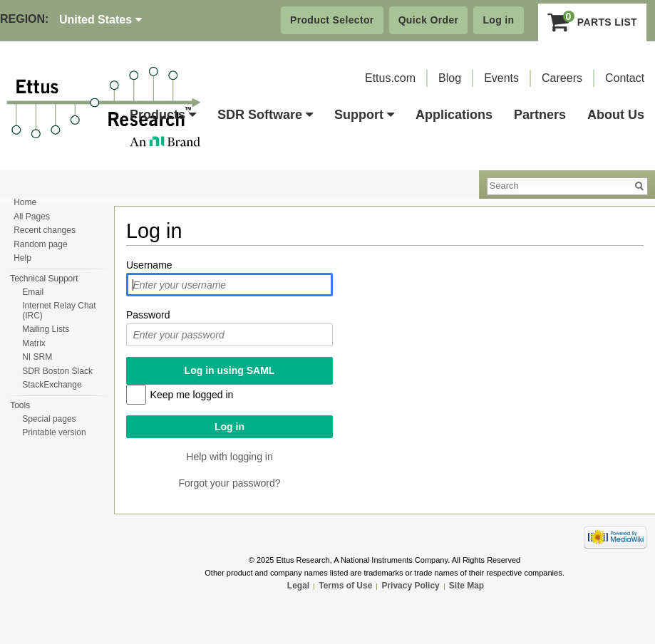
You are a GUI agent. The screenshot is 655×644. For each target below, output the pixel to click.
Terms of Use (345, 586)
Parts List (593, 22)
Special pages (49, 419)
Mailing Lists (46, 329)
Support (364, 115)
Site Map (466, 586)
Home (25, 202)
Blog (450, 78)
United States (100, 20)
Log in (498, 20)
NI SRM (37, 357)
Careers (562, 78)
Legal (298, 586)
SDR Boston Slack (57, 371)
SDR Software (265, 115)
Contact (625, 78)
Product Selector (332, 20)
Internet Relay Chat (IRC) (59, 311)
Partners (540, 115)
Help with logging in (229, 457)
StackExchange (52, 385)
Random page (40, 244)
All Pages (32, 217)
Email (33, 292)
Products (163, 115)
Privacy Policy (410, 586)
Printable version (54, 432)
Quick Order (429, 20)
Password (148, 315)
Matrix (34, 343)
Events (501, 78)
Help (22, 258)
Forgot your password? (229, 483)
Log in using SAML (230, 370)
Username (149, 265)
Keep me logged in (192, 395)
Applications (454, 115)
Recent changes (45, 230)
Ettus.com (390, 78)
